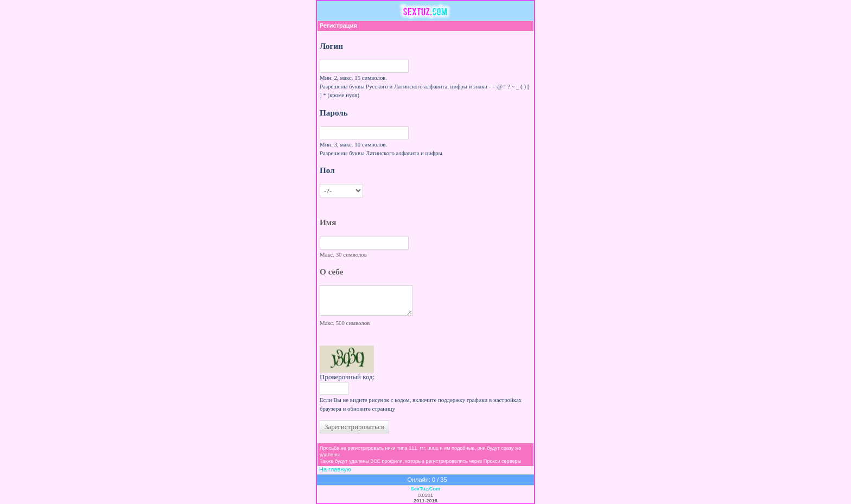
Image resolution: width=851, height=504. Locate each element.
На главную (335, 469)
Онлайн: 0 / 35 (427, 480)
